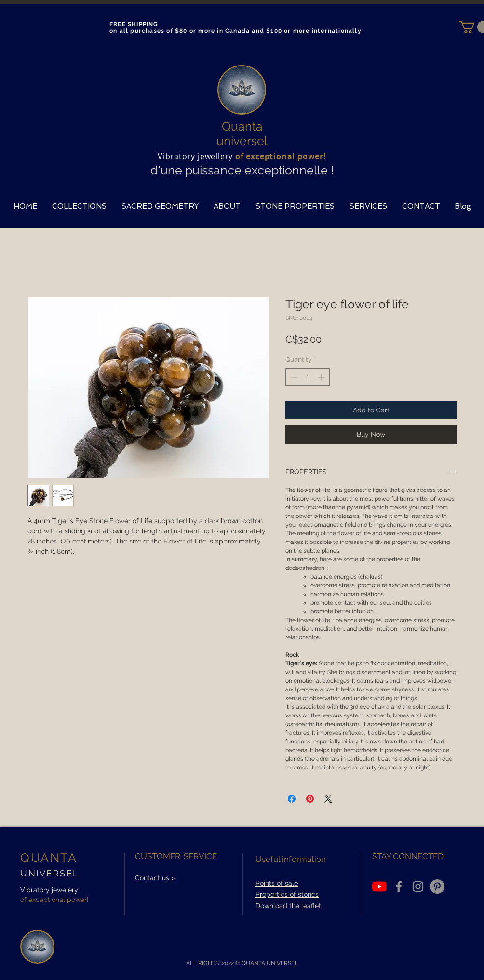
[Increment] (322, 377)
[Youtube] (379, 887)
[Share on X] (328, 799)
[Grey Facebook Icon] (399, 887)
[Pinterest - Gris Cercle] (437, 887)
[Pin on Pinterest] (310, 799)
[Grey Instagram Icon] (418, 887)
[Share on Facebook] (292, 799)
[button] (79, 206)
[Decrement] (293, 377)
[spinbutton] (308, 377)
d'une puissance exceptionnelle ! (242, 170)
